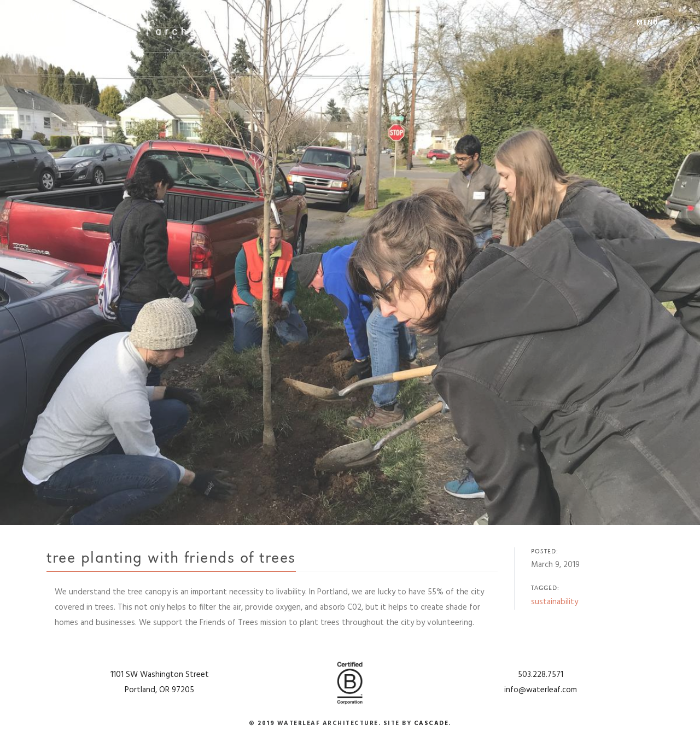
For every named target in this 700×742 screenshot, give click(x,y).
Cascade (431, 723)
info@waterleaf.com (541, 690)
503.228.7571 (541, 675)
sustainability (555, 602)
